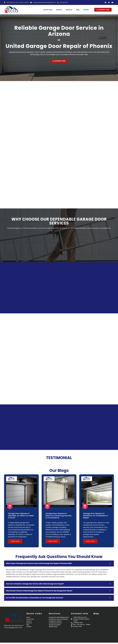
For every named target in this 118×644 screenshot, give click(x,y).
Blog (78, 10)
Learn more (15, 541)
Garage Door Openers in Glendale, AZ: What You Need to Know (21, 516)
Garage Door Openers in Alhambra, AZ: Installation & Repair (96, 516)
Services (59, 10)
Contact (86, 10)
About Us (69, 10)
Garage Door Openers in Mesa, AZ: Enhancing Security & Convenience (58, 516)
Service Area (48, 10)
